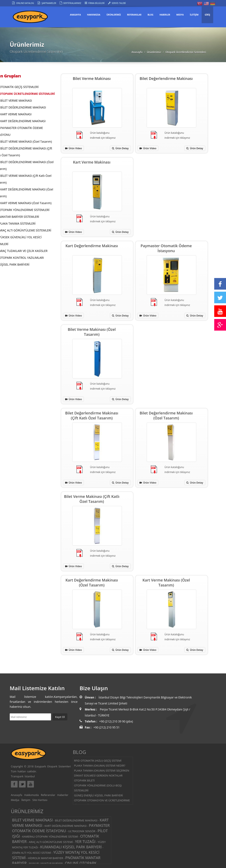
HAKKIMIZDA (94, 15)
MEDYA (180, 15)
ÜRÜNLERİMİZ (114, 15)
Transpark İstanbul (23, 776)
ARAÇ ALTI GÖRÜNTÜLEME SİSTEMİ (51, 842)
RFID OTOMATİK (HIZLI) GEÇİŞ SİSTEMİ (98, 761)
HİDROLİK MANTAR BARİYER (45, 858)
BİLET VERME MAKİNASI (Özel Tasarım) (26, 141)
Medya (15, 800)
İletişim (26, 800)
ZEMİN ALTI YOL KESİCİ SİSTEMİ (32, 853)
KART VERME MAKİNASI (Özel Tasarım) (26, 203)
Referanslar (48, 795)
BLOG (151, 15)
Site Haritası (40, 800)
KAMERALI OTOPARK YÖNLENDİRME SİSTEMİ (50, 837)
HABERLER (165, 15)
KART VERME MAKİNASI (16, 114)
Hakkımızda (31, 795)
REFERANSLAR (134, 15)
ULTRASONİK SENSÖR (82, 831)
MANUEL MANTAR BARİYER (46, 863)
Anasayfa (76, 15)
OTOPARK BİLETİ (84, 780)
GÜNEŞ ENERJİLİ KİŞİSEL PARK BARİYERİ (99, 795)
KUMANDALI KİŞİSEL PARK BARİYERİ (71, 847)
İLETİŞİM (194, 15)
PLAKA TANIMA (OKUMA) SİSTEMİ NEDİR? (100, 766)
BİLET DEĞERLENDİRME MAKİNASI (23, 107)
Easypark (35, 18)
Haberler (63, 795)
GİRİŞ (207, 15)
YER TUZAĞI (85, 842)
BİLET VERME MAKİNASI (16, 101)
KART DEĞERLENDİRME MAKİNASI (23, 121)
